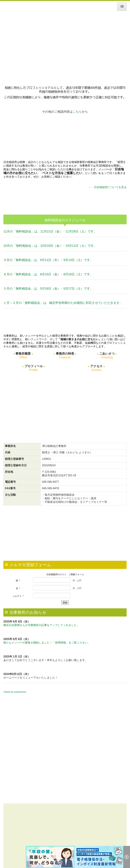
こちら (77, 112)
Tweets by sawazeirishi (15, 692)
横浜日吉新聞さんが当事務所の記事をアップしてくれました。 (41, 625)
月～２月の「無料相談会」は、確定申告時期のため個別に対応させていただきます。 (64, 303)
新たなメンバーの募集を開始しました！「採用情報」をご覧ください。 (47, 643)
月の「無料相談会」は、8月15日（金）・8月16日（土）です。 (50, 274)
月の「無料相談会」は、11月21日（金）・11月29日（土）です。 (52, 231)
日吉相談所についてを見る (110, 187)
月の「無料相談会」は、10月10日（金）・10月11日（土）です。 (52, 246)
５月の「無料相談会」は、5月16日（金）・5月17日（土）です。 (48, 289)
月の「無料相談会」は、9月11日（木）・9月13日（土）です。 (50, 260)
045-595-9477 (50, 482)
